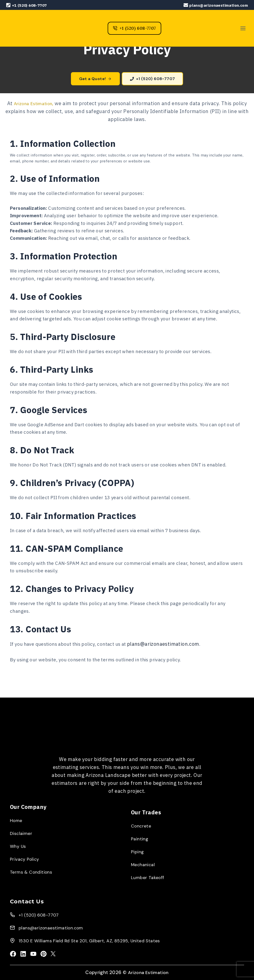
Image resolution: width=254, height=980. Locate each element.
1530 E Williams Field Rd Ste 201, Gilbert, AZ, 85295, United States (96, 940)
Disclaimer (22, 833)
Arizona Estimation (149, 972)
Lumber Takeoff (150, 877)
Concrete (142, 825)
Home (17, 820)
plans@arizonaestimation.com (174, 662)
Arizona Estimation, (34, 104)
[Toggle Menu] (243, 29)
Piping (138, 851)
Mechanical (144, 864)
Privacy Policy (26, 858)
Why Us (19, 846)
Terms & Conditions (33, 871)
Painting (140, 838)
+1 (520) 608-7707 (41, 914)
